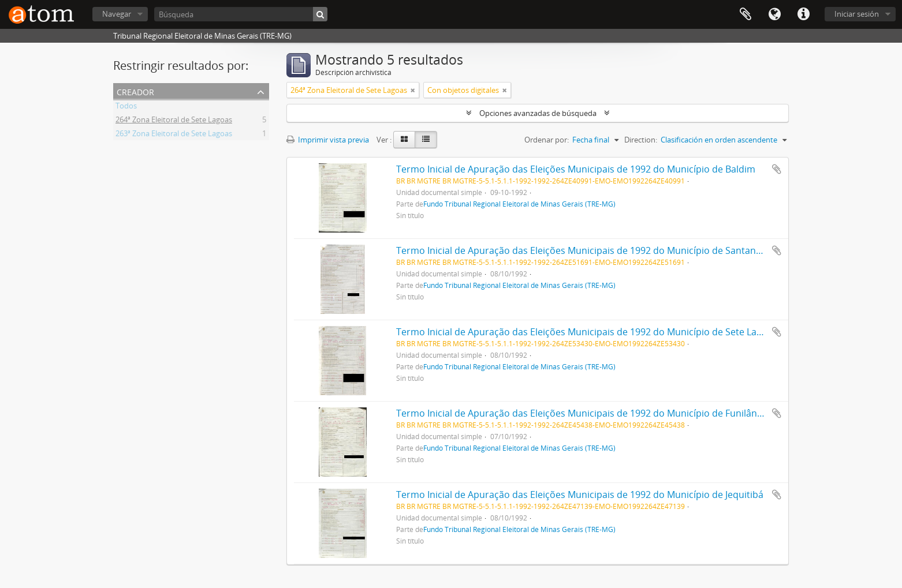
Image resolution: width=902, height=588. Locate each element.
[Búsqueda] (241, 14)
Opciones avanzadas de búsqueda (538, 113)
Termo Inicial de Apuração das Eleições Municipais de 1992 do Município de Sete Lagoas (587, 332)
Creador (135, 91)
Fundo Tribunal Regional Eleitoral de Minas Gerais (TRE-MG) (519, 204)
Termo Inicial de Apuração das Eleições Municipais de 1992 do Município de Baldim (576, 169)
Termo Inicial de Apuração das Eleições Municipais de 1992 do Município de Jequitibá (580, 495)
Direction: (641, 140)
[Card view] (404, 140)
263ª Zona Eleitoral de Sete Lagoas (174, 135)
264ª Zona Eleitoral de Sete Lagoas (174, 121)
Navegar (117, 14)
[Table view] (426, 140)
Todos (126, 107)
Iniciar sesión (857, 14)
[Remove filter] (413, 90)
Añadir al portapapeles (777, 169)
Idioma (774, 14)
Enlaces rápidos (803, 14)
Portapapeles (746, 14)
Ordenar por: (547, 140)
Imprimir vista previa (328, 140)
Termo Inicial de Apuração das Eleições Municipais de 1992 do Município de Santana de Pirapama (607, 250)
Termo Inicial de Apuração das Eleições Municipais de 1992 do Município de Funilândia (583, 413)
